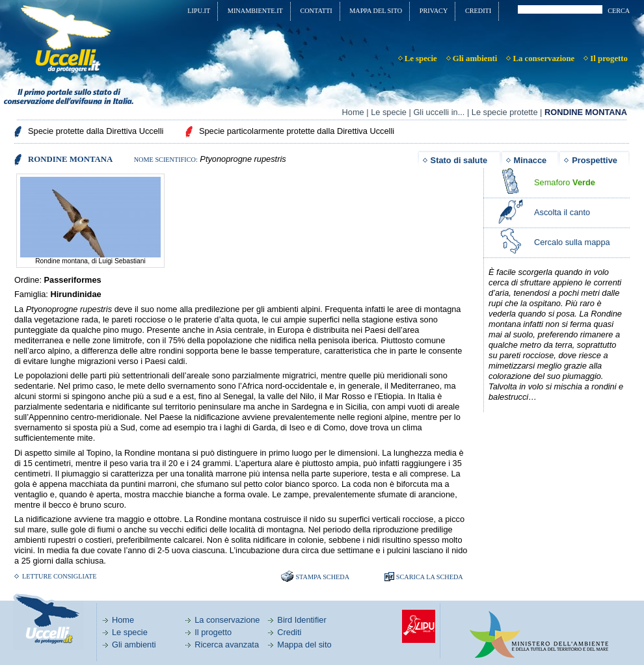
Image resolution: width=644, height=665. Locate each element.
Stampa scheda (322, 577)
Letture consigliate (60, 576)
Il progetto (213, 632)
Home (353, 112)
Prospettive (595, 160)
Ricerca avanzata (227, 645)
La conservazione (227, 620)
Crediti (289, 632)
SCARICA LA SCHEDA (430, 577)
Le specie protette (505, 112)
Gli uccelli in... (439, 112)
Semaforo (565, 182)
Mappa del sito (304, 645)
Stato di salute (459, 160)
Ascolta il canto (562, 212)
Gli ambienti (134, 645)
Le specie (389, 112)
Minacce (530, 160)
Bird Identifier (302, 620)
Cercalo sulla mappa (572, 242)
